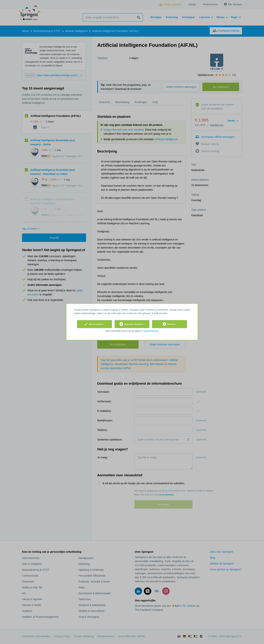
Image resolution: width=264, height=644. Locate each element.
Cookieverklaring (150, 331)
